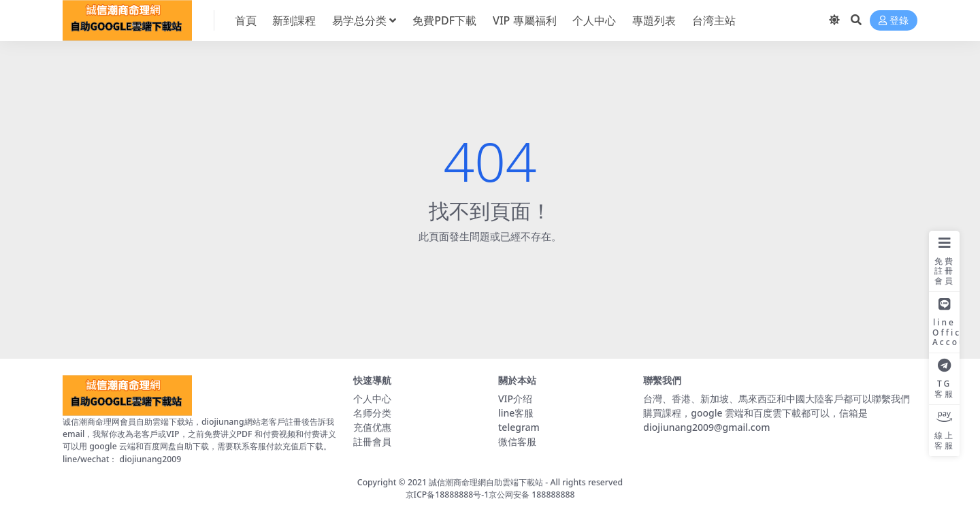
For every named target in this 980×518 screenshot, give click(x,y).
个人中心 (372, 399)
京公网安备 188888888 (532, 495)
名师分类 (372, 413)
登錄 (894, 21)
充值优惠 (372, 427)
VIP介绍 (515, 399)
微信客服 (517, 441)
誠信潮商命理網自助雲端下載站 (486, 482)
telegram (519, 427)
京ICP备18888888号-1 (447, 495)
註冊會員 (372, 441)
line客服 (516, 413)
